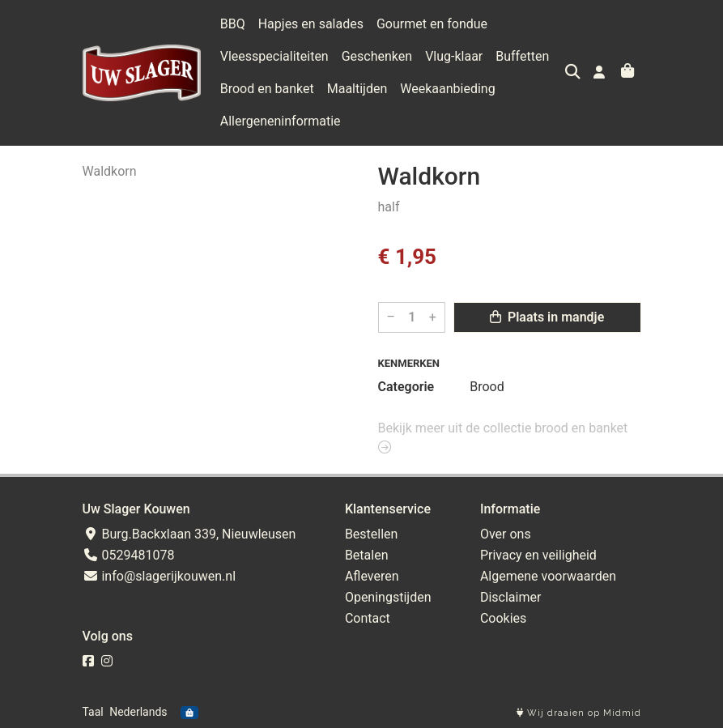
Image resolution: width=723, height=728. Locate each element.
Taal (93, 712)
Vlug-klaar (454, 56)
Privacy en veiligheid (538, 555)
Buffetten (522, 56)
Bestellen (372, 534)
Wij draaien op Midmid (579, 713)
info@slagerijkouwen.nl (159, 576)
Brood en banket (267, 89)
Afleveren (372, 576)
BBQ (233, 24)
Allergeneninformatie (281, 121)
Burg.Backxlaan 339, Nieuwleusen (189, 534)
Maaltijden (357, 89)
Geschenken (377, 56)
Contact (368, 618)
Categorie (406, 387)
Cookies (503, 618)
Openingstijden (388, 597)
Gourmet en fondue (432, 24)
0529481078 (129, 555)
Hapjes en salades (311, 24)
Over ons (506, 534)
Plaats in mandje (547, 317)
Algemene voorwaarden (548, 576)
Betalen (367, 555)
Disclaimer (510, 597)
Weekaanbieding (447, 89)
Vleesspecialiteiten (274, 56)
